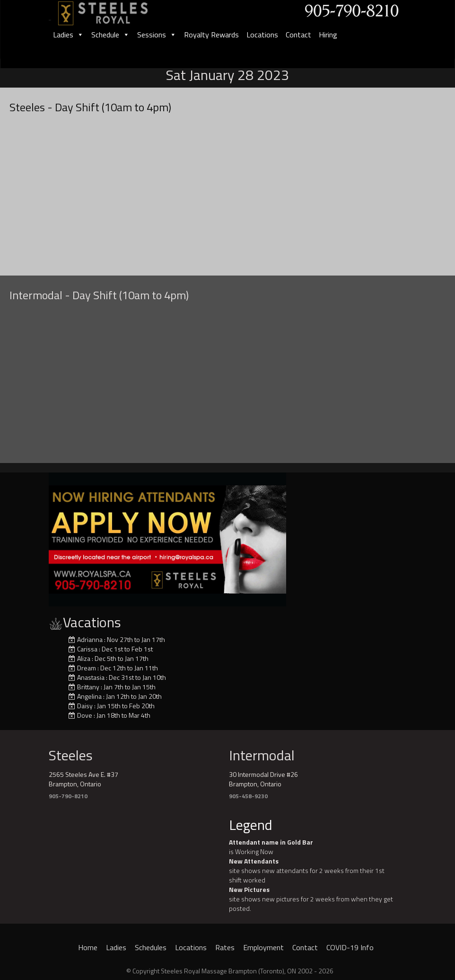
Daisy (85, 706)
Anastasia (91, 677)
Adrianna (90, 639)
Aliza (84, 658)
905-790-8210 (68, 796)
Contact (298, 35)
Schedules (151, 947)
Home (88, 947)
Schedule (110, 35)
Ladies (68, 35)
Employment (263, 947)
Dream (87, 668)
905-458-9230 (248, 796)
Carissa (87, 649)
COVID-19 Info (350, 947)
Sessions (157, 35)
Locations (262, 35)
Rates (225, 947)
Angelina (89, 696)
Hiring (328, 35)
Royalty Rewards (211, 35)
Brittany (88, 687)
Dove (85, 715)
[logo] (113, 10)
